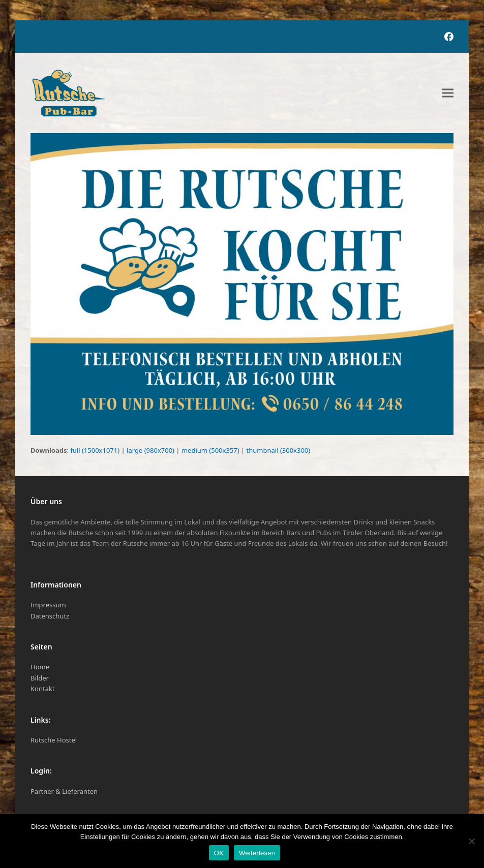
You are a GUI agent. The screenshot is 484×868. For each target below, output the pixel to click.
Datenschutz (50, 616)
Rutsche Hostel (54, 740)
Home (40, 667)
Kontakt (43, 689)
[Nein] (471, 841)
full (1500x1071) (95, 450)
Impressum (48, 605)
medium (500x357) (210, 450)
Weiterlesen (257, 853)
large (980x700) (150, 450)
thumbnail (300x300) (279, 450)
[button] (448, 93)
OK (219, 853)
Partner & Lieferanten (64, 791)
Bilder (40, 678)
